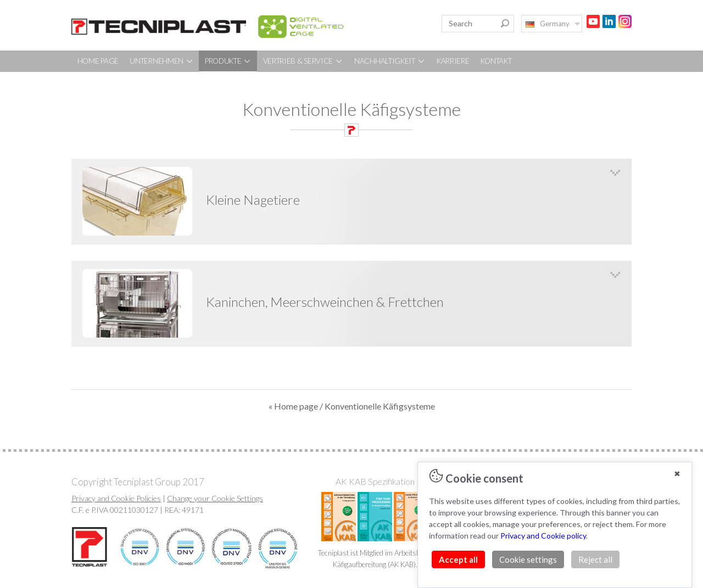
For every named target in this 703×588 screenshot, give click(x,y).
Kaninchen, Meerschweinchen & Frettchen (325, 302)
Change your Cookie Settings (215, 498)
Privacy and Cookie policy (543, 536)
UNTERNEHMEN (161, 61)
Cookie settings (528, 559)
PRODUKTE (228, 61)
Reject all (595, 559)
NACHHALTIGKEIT (390, 61)
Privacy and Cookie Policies (116, 498)
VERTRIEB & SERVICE (303, 61)
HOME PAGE (98, 61)
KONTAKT (496, 61)
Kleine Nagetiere (253, 200)
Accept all (458, 559)
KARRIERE (453, 61)
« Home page (293, 406)
